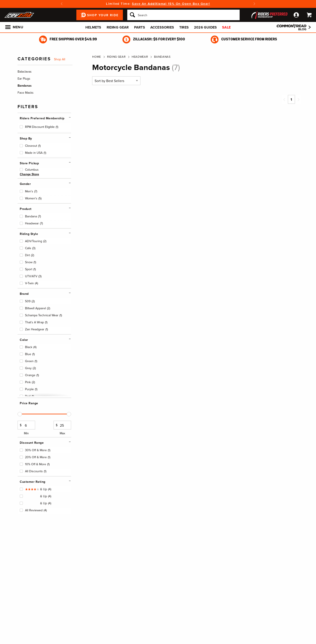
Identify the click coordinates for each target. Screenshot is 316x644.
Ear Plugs (24, 79)
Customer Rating (33, 482)
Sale (226, 27)
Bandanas (162, 57)
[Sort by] (116, 81)
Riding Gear (118, 27)
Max (62, 428)
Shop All (60, 59)
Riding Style (29, 234)
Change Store (29, 174)
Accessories (162, 27)
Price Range (29, 403)
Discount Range (32, 443)
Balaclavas (25, 72)
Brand (24, 294)
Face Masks (26, 93)
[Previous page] (284, 99)
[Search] (183, 15)
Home (97, 57)
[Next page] (298, 99)
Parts (140, 27)
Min (26, 428)
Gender (25, 184)
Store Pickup (29, 163)
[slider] (20, 414)
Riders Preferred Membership (42, 118)
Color (24, 340)
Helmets (93, 27)
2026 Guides (205, 27)
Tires (184, 27)
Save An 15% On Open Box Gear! (171, 4)
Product (26, 209)
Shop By (26, 139)
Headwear (140, 57)
